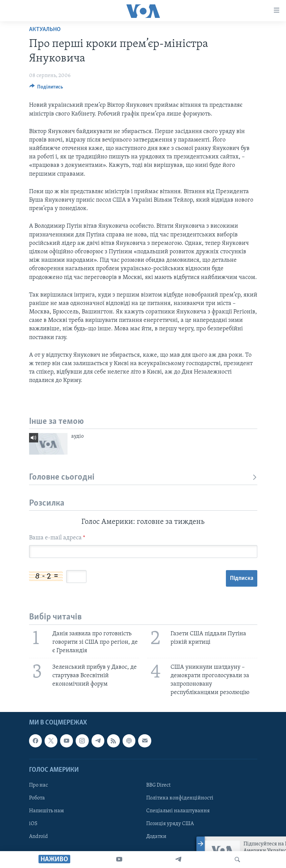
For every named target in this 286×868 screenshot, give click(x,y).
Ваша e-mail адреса (57, 538)
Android (38, 837)
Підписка (242, 578)
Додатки (156, 837)
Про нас (38, 785)
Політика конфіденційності (180, 798)
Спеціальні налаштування (178, 811)
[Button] (46, 88)
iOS (33, 824)
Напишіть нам (46, 811)
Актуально (45, 30)
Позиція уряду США (170, 824)
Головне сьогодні (143, 477)
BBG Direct (158, 785)
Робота (37, 798)
